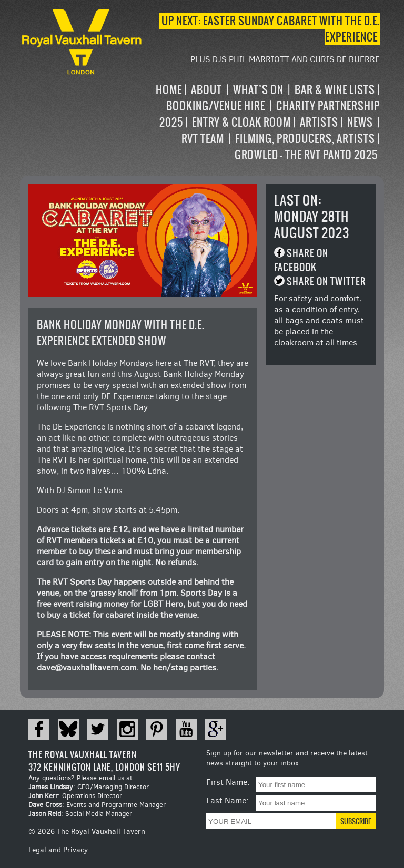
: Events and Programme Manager (97, 805)
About (206, 90)
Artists (319, 122)
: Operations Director (75, 796)
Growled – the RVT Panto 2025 (306, 155)
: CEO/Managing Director (89, 787)
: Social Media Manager (80, 814)
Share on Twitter (326, 282)
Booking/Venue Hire (216, 106)
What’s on (258, 90)
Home (169, 90)
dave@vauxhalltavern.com (87, 667)
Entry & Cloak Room (241, 122)
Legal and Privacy (58, 850)
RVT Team (203, 139)
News (360, 122)
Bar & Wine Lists (335, 90)
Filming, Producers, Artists (305, 139)
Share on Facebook (301, 260)
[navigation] (262, 122)
